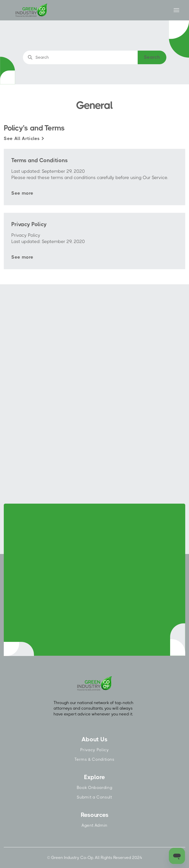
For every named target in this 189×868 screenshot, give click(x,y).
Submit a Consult (94, 797)
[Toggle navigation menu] (176, 10)
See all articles (24, 138)
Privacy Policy (95, 750)
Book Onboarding (94, 788)
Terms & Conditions (94, 759)
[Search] (95, 57)
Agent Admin (94, 825)
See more (22, 193)
